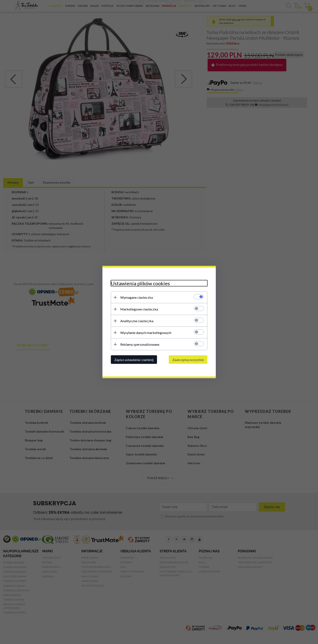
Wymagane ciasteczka (137, 297)
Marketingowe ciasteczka (139, 309)
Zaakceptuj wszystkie (188, 360)
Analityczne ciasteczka (137, 321)
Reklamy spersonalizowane (140, 344)
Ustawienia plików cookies (140, 283)
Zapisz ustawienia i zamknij (134, 360)
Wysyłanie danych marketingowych (146, 333)
